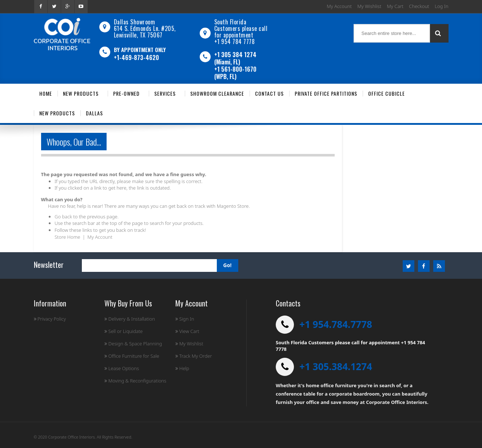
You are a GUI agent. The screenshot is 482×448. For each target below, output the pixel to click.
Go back (63, 217)
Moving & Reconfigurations (135, 381)
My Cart (395, 6)
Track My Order (194, 356)
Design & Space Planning (133, 344)
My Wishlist (369, 6)
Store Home (67, 237)
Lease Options (122, 368)
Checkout (419, 6)
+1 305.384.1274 (336, 366)
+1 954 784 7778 (235, 41)
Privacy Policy (50, 319)
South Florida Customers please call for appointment (241, 28)
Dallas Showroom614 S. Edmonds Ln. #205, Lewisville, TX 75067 (145, 28)
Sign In (185, 319)
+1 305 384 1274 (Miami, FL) (235, 58)
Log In (441, 6)
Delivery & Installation (130, 319)
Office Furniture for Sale (132, 356)
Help (182, 368)
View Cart (187, 331)
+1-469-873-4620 (136, 58)
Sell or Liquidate (124, 331)
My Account (339, 6)
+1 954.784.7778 (336, 324)
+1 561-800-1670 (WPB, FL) (235, 73)
